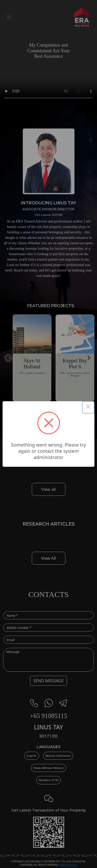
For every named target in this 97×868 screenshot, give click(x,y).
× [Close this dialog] (88, 407)
